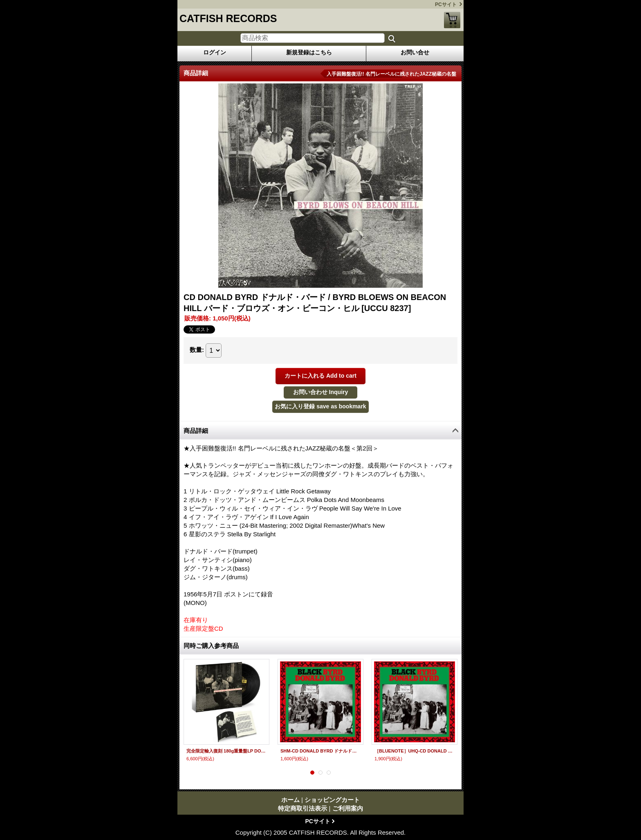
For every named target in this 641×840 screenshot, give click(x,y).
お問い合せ (415, 52)
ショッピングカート (452, 20)
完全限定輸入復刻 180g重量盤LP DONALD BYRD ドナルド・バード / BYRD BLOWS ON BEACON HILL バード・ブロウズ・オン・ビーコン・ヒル (226, 751)
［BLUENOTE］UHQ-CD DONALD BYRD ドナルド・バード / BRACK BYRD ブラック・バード (415, 751)
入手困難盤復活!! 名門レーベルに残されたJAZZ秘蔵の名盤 (391, 74)
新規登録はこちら (309, 52)
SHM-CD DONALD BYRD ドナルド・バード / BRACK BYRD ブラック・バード (320, 751)
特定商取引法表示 (303, 808)
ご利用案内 (348, 808)
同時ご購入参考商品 (211, 646)
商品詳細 (196, 431)
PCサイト (446, 4)
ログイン (215, 52)
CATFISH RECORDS (228, 18)
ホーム (290, 800)
